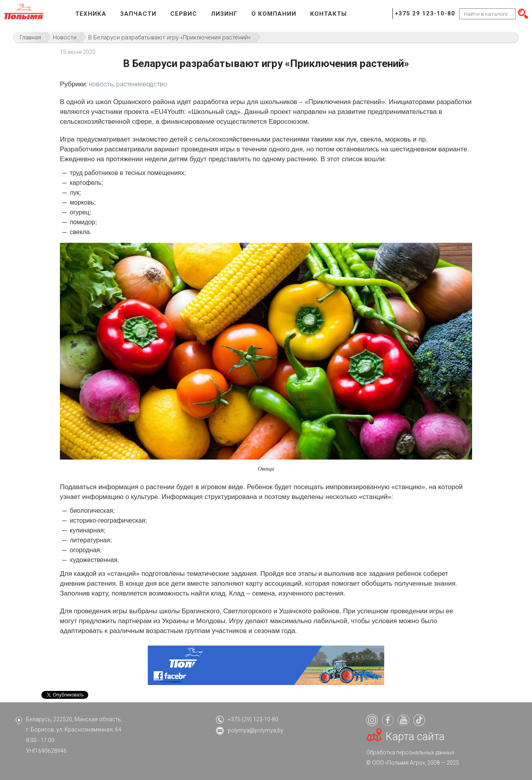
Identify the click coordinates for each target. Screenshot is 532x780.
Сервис (184, 14)
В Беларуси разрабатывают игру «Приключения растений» (169, 37)
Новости (65, 37)
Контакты (328, 14)
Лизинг (224, 14)
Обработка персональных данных (410, 752)
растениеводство (142, 84)
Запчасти (138, 14)
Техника (91, 14)
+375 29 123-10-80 (425, 13)
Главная (30, 37)
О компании (274, 14)
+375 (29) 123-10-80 (253, 719)
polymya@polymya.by (256, 730)
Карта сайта (415, 737)
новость (101, 84)
